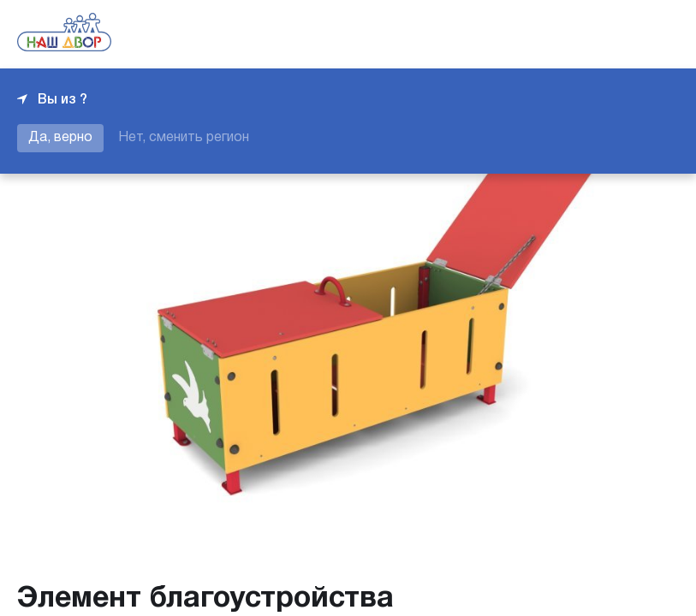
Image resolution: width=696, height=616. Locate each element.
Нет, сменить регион (184, 138)
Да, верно (60, 138)
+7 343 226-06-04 (621, 34)
